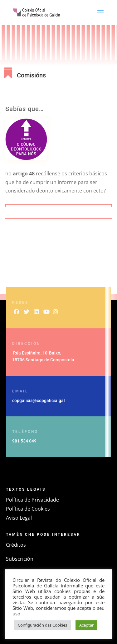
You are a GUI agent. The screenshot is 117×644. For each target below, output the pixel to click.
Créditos (16, 545)
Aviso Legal (19, 518)
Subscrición (20, 559)
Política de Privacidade (32, 500)
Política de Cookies (28, 509)
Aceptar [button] (86, 625)
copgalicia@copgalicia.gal (39, 401)
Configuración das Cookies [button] (42, 625)
